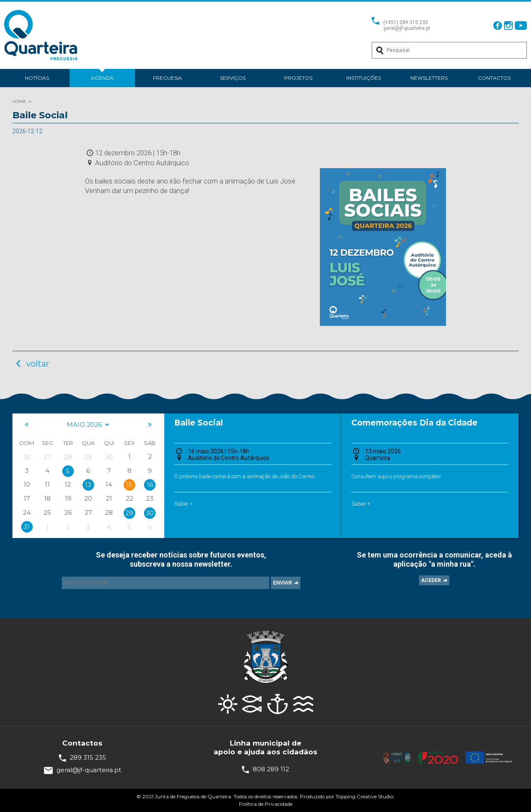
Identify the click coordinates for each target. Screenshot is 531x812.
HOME (19, 101)
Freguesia (168, 78)
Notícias (37, 78)
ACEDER (431, 580)
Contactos (494, 78)
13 (88, 485)
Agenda (102, 78)
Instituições (364, 78)
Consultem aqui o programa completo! (396, 476)
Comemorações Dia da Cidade (414, 423)
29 (129, 513)
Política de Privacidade (266, 804)
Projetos (298, 78)
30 (150, 513)
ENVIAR (282, 583)
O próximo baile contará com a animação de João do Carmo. (245, 476)
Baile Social (199, 423)
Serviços (233, 78)
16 (150, 485)
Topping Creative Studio (364, 796)
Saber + (184, 504)
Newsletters (429, 78)
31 (27, 527)
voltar (31, 364)
